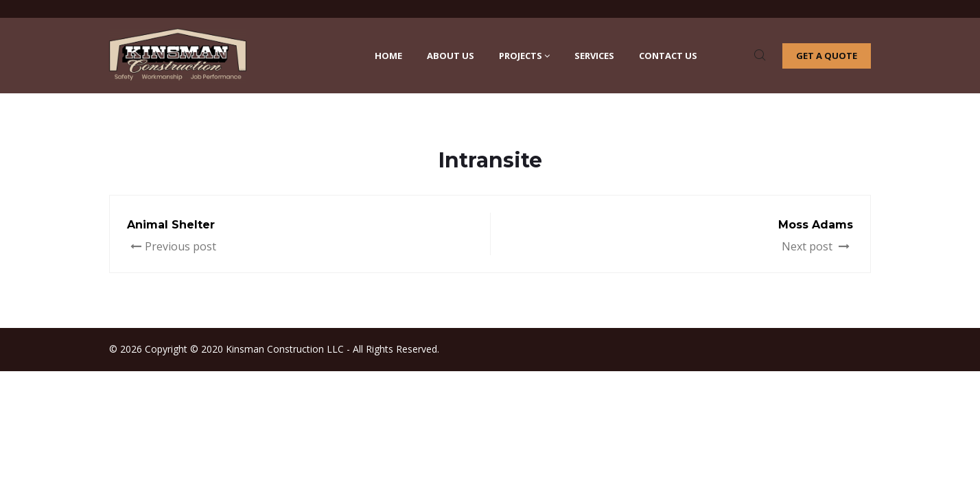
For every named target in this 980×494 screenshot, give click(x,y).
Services (594, 56)
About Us (451, 56)
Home (388, 56)
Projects (524, 56)
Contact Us (668, 56)
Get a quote (827, 56)
